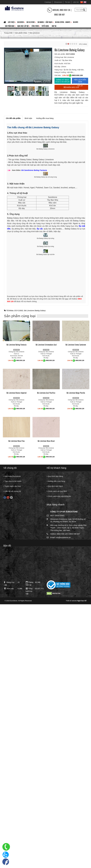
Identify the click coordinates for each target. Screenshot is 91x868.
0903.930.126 (77, 75)
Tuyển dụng (45, 26)
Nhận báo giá (71, 87)
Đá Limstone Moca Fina (16, 707)
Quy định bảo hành (55, 752)
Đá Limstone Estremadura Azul (46, 611)
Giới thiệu (12, 22)
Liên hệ (76, 2)
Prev (8, 66)
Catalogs (48, 2)
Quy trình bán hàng (55, 742)
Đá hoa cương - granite (63, 22)
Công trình (36, 26)
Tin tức (68, 2)
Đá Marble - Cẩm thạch (46, 22)
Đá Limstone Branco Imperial (17, 659)
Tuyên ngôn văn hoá (12, 752)
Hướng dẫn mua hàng (56, 747)
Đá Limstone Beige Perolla (76, 659)
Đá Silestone (31, 22)
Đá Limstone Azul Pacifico (46, 659)
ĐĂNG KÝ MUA (63, 81)
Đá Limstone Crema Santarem (76, 611)
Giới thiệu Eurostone (12, 742)
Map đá (54, 26)
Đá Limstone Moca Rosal (46, 707)
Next (48, 66)
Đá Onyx (76, 22)
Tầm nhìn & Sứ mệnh (12, 747)
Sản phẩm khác (10, 26)
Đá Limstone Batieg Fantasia (16, 611)
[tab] (13, 118)
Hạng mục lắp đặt (24, 26)
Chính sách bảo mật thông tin (59, 762)
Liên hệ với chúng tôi (12, 757)
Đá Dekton (21, 22)
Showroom (58, 2)
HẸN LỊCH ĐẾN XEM (80, 81)
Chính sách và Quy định (57, 757)
